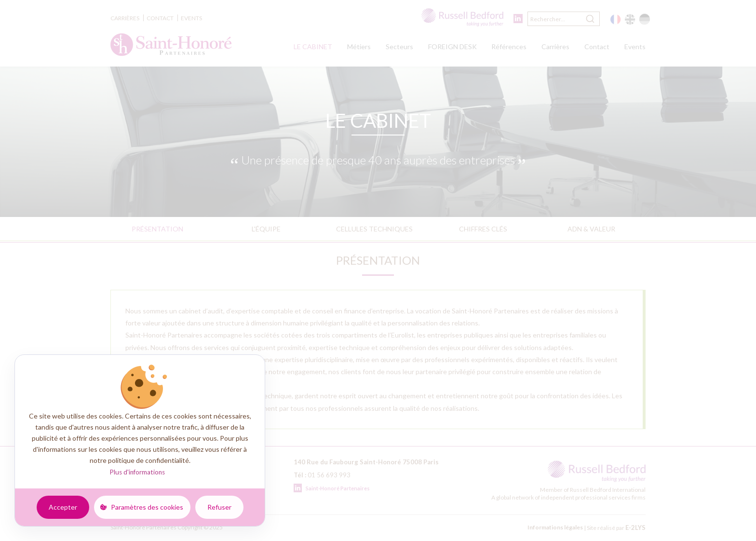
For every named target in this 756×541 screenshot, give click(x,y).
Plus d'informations (137, 472)
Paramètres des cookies (147, 507)
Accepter (63, 507)
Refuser (219, 507)
